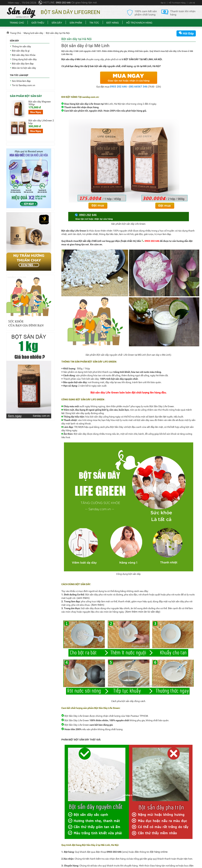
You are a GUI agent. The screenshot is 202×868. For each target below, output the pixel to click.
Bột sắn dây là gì (21, 51)
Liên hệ (192, 3)
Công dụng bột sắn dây (24, 59)
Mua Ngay (36, 112)
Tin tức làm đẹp (19, 75)
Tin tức (94, 23)
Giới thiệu (38, 23)
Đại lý (163, 3)
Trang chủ (17, 23)
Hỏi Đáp (186, 33)
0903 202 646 (63, 3)
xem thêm (83, 598)
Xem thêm (98, 605)
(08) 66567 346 (138, 87)
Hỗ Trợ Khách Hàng (177, 3)
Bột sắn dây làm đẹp (23, 64)
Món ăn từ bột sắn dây (24, 68)
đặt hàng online (159, 852)
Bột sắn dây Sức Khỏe (24, 55)
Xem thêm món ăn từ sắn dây (143, 612)
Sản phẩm (76, 23)
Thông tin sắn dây (21, 46)
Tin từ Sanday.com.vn (24, 85)
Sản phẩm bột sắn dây (26, 96)
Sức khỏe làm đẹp (21, 81)
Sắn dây (57, 23)
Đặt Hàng (113, 23)
